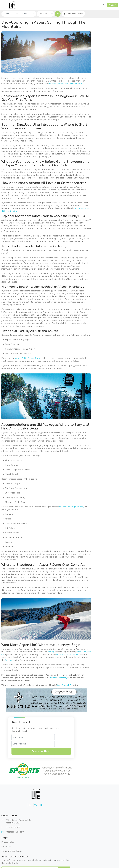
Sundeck (35, 761)
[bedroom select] (45, 14)
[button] (104, 5)
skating (8, 753)
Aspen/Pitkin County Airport (28, 444)
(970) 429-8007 (43, 845)
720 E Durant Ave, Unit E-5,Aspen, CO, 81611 (44, 839)
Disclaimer (66, 839)
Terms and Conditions (71, 843)
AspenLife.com (107, 857)
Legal (64, 830)
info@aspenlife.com (45, 849)
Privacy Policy (67, 834)
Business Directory (26, 781)
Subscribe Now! (94, 51)
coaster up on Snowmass (47, 755)
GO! (58, 14)
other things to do (42, 753)
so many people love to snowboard (46, 83)
